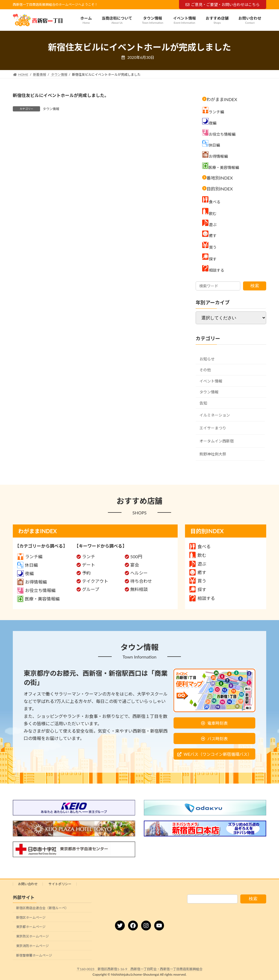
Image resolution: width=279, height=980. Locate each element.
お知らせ (207, 359)
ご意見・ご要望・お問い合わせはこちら (223, 4)
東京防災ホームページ (32, 936)
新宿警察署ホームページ (34, 955)
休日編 (28, 565)
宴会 (135, 565)
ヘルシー (139, 573)
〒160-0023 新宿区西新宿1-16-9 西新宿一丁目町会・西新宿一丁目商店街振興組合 (139, 969)
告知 (203, 403)
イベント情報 (211, 381)
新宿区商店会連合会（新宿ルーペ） (42, 908)
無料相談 (139, 589)
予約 (86, 573)
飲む (198, 555)
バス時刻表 (218, 739)
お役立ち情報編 (36, 590)
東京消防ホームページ (32, 946)
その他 (205, 370)
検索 (255, 286)
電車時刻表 (218, 723)
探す (198, 589)
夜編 (25, 573)
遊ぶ (198, 564)
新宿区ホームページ (31, 917)
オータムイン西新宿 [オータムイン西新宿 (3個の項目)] (217, 441)
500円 (136, 556)
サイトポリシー (60, 884)
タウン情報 (51, 109)
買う (198, 581)
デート (89, 565)
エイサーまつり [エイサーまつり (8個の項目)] (213, 428)
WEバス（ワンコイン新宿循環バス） (218, 754)
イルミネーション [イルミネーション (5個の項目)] (215, 415)
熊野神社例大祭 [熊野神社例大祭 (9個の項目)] (213, 454)
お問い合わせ (28, 884)
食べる (200, 546)
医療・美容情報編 (38, 599)
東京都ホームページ (31, 927)
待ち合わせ (141, 581)
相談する (202, 598)
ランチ (89, 556)
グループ (91, 589)
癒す (198, 572)
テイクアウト (95, 581)
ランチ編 (30, 556)
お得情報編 (32, 582)
